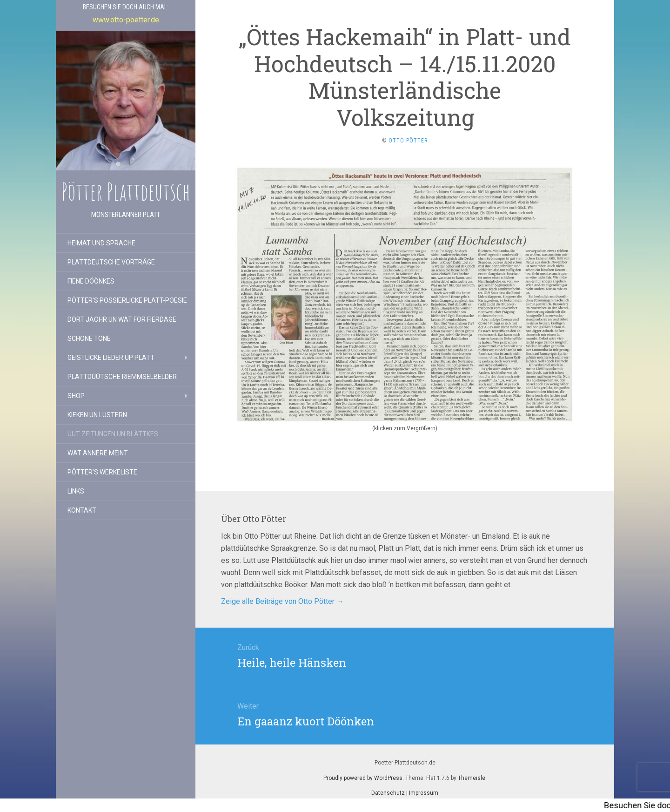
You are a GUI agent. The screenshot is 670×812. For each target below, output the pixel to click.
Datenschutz (388, 793)
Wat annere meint (98, 453)
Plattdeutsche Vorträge (111, 262)
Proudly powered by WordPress (363, 778)
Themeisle (472, 778)
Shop (76, 396)
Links (76, 491)
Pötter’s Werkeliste (102, 472)
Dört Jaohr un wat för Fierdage (122, 319)
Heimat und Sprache (101, 243)
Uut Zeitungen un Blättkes (113, 434)
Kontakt (82, 510)
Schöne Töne (89, 338)
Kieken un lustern (97, 415)
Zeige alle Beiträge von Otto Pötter (282, 601)
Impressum (424, 793)
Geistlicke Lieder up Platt (111, 358)
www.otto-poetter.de (126, 20)
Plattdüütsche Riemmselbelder (122, 377)
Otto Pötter (408, 141)
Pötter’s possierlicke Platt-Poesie (127, 300)
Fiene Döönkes (91, 281)
